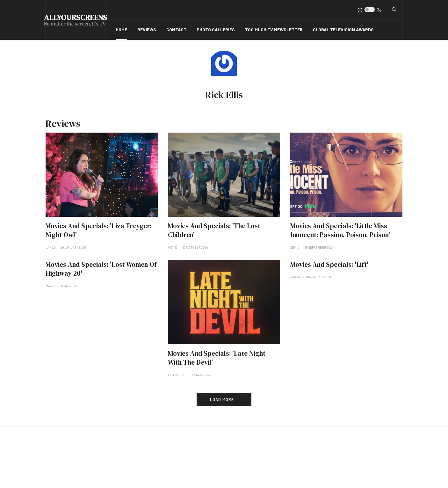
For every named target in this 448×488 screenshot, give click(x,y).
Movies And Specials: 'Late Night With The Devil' (217, 358)
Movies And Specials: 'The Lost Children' (214, 230)
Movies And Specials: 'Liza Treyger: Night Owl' (99, 230)
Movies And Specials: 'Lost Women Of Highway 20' (101, 269)
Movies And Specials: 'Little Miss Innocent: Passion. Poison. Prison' (340, 230)
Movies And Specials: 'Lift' (329, 264)
